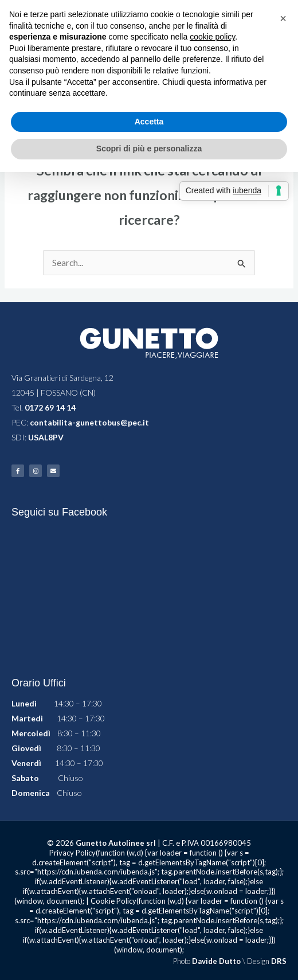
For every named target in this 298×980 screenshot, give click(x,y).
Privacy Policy (72, 853)
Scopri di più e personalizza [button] (149, 149)
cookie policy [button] (212, 37)
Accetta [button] (149, 122)
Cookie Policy (113, 901)
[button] (283, 18)
